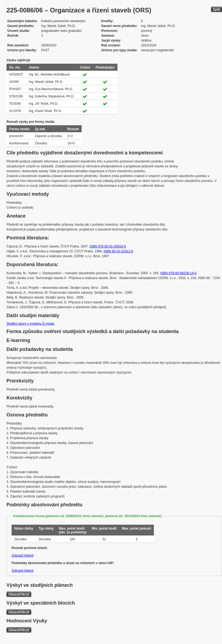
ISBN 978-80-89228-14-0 (178, 273)
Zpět (216, 9)
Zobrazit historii (22, 555)
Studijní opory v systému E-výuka (30, 324)
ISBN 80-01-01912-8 (118, 251)
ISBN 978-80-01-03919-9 (108, 246)
